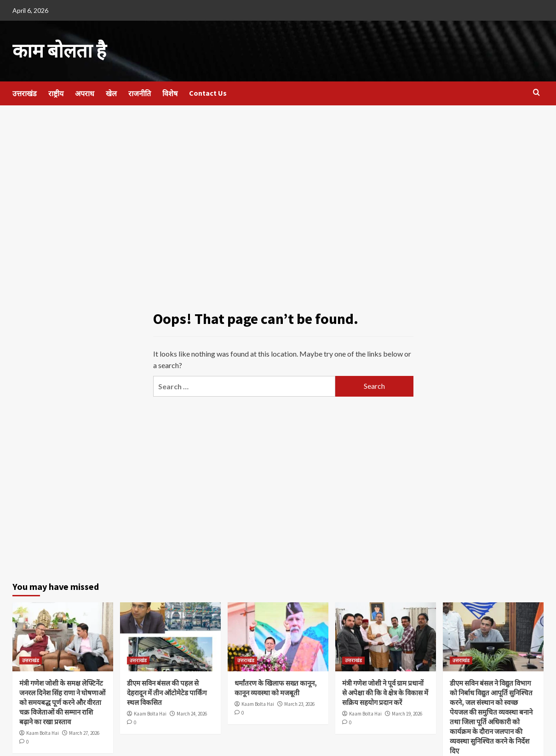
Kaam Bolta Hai (43, 733)
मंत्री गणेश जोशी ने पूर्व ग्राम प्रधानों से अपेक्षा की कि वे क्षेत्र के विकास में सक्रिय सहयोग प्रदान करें (385, 692)
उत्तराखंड (25, 92)
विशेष (170, 92)
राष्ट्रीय (56, 92)
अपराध (85, 92)
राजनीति (140, 92)
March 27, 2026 (84, 733)
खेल (111, 92)
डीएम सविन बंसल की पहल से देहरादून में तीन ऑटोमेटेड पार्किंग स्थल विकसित (167, 692)
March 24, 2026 (192, 713)
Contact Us (208, 92)
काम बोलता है (57, 51)
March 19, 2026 (407, 713)
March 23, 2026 (299, 704)
